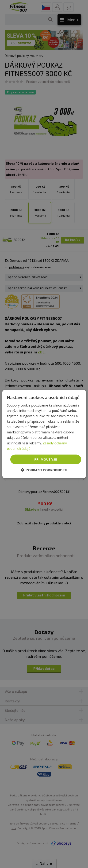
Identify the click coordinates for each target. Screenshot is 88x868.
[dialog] (44, 434)
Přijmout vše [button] (46, 459)
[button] (44, 470)
